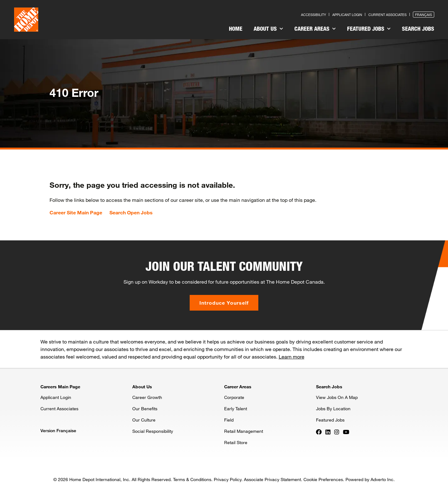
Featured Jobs (369, 29)
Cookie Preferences (323, 479)
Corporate (234, 397)
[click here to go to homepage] (26, 20)
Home (236, 29)
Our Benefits (145, 409)
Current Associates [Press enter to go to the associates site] (387, 15)
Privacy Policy (228, 479)
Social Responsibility (153, 431)
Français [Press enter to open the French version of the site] (424, 15)
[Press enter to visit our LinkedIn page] (328, 432)
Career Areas (315, 29)
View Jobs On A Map (337, 397)
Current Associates (59, 409)
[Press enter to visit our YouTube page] (346, 432)
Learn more (292, 356)
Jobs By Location (333, 409)
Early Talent (236, 409)
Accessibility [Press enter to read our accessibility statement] (314, 15)
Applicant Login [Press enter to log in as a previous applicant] (347, 15)
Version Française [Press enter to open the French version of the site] (58, 430)
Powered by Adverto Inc (369, 479)
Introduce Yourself (224, 303)
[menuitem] (236, 29)
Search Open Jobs (131, 212)
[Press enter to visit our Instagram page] (337, 432)
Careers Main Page (60, 387)
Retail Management (244, 431)
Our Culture (144, 420)
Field (229, 420)
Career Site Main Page (76, 212)
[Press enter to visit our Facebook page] (319, 432)
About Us (268, 29)
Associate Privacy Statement (272, 479)
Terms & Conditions (192, 479)
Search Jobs (418, 29)
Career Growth (147, 397)
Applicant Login (56, 397)
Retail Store (236, 442)
